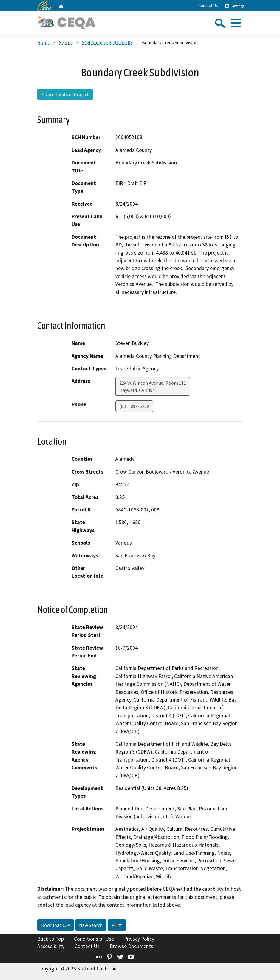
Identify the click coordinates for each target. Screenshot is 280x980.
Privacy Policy (139, 939)
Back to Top (51, 939)
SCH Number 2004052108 (107, 42)
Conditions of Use (94, 939)
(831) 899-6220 (134, 406)
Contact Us (208, 5)
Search (66, 42)
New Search (91, 925)
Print (117, 925)
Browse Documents (132, 946)
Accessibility (51, 946)
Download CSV (56, 925)
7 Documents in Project (65, 94)
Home (44, 42)
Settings (234, 6)
